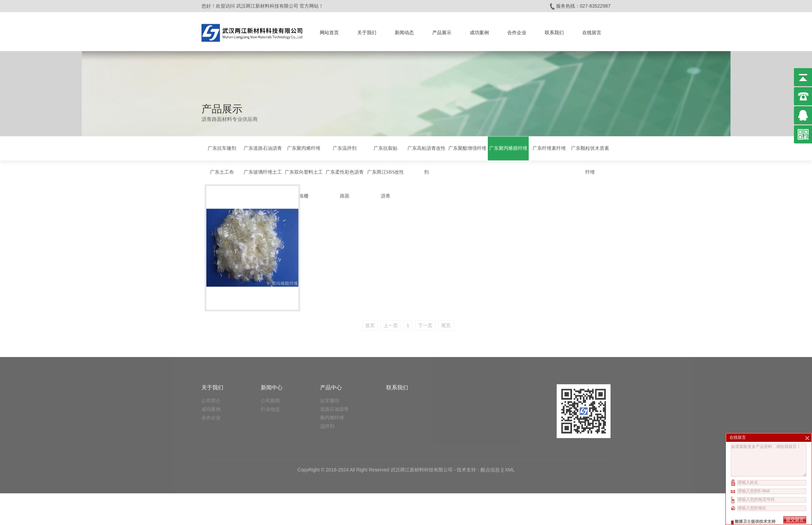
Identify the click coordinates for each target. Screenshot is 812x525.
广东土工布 (222, 171)
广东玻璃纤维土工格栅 (263, 183)
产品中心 (331, 353)
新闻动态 (404, 31)
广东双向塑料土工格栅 (304, 183)
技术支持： (469, 435)
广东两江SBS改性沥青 (386, 183)
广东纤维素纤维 (549, 147)
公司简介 (211, 366)
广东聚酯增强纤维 (467, 147)
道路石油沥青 (334, 374)
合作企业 (517, 31)
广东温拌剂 (345, 147)
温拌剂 (327, 391)
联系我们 (554, 31)
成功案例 (479, 31)
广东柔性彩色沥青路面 (345, 183)
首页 (399, 313)
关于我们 (367, 31)
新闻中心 (272, 353)
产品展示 (442, 31)
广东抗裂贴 (386, 147)
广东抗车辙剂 (222, 147)
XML (510, 435)
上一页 (420, 313)
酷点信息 (490, 435)
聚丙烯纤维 (332, 383)
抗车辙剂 (330, 366)
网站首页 (329, 31)
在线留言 (592, 31)
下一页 (454, 313)
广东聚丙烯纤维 (304, 147)
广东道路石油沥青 (263, 147)
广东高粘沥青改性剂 (426, 159)
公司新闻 (270, 366)
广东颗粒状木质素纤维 (590, 159)
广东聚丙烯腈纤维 (508, 147)
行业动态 (270, 374)
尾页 (475, 313)
